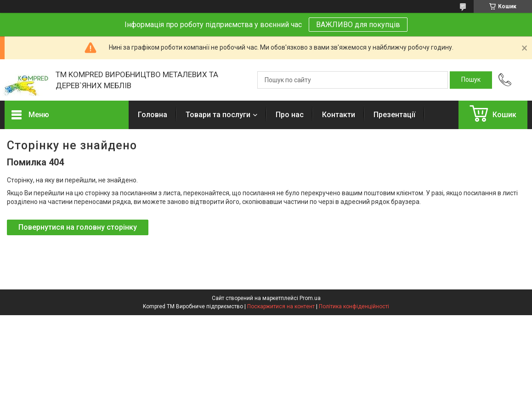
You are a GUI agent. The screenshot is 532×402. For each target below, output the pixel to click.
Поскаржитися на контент (281, 306)
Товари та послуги (218, 115)
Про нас (290, 115)
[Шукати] (471, 80)
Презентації (394, 115)
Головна (153, 115)
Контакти (339, 115)
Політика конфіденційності (354, 306)
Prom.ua (310, 298)
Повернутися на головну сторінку (78, 227)
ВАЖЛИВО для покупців (358, 25)
